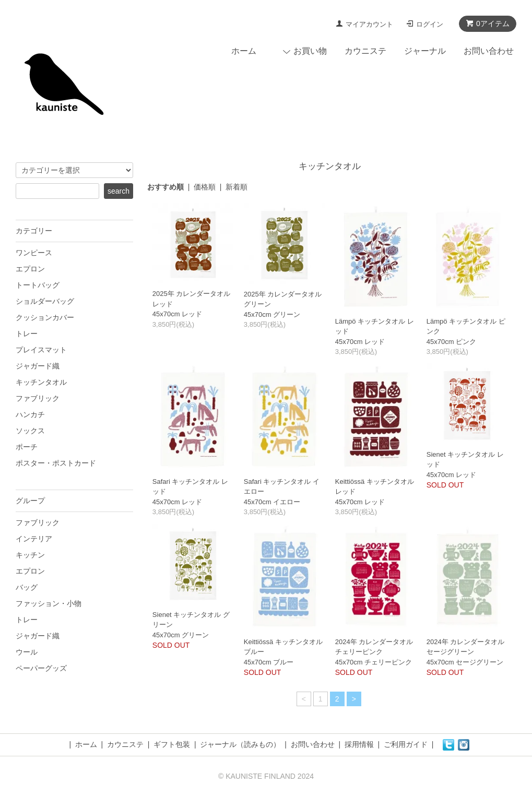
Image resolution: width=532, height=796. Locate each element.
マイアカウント (369, 24)
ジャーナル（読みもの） (240, 744)
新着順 (237, 187)
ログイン (430, 24)
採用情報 (359, 744)
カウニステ (365, 51)
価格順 (205, 187)
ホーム (244, 51)
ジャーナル (425, 51)
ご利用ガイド (406, 744)
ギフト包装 (172, 744)
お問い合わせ (489, 51)
